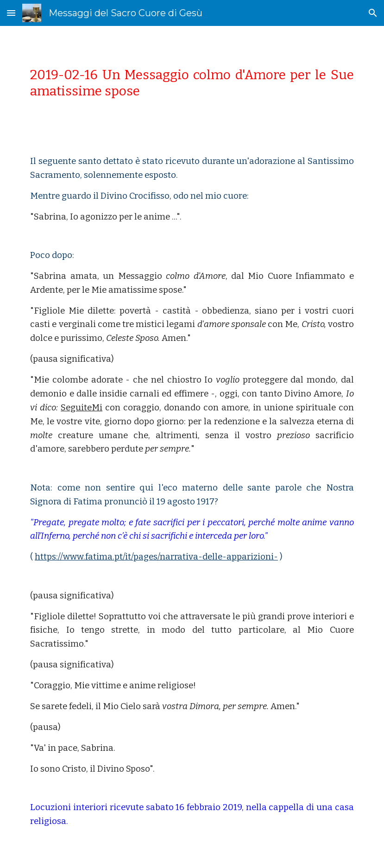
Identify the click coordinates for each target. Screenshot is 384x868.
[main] (192, 83)
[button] (11, 13)
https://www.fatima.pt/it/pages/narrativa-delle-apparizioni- (156, 557)
